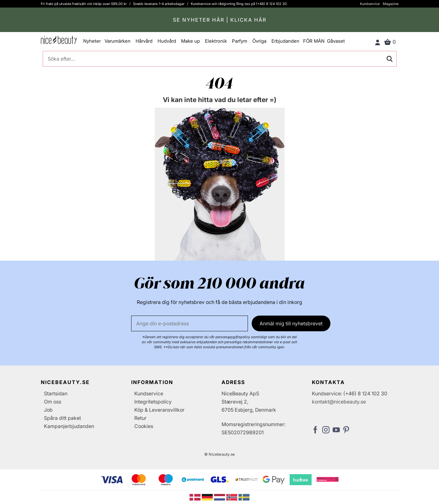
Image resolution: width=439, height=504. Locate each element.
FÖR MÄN (314, 41)
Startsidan (56, 393)
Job (48, 410)
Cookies (144, 426)
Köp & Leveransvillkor (159, 410)
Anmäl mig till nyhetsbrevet (291, 323)
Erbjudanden (285, 41)
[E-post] (190, 323)
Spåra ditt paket (62, 418)
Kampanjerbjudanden (69, 426)
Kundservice (370, 4)
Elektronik (216, 41)
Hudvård (167, 41)
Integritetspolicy (153, 402)
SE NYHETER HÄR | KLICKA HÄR (220, 20)
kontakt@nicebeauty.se (339, 402)
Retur (140, 418)
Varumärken (118, 41)
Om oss (53, 402)
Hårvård (144, 41)
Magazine (391, 4)
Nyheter (92, 41)
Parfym (240, 41)
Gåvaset (336, 41)
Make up (190, 41)
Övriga (259, 41)
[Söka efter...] (220, 59)
